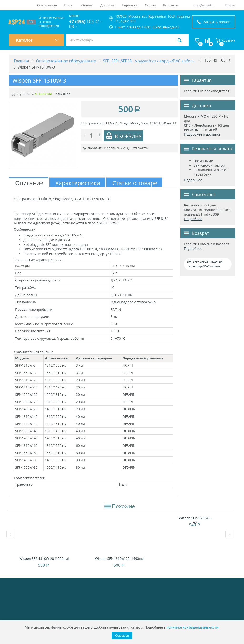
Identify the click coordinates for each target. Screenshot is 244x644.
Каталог (37, 40)
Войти (230, 5)
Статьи (150, 5)
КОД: (58, 94)
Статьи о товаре (135, 183)
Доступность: (23, 94)
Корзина (225, 40)
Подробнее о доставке (202, 134)
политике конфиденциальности (192, 627)
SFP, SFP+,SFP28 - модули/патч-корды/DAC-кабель (204, 264)
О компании (47, 5)
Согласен (122, 636)
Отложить (137, 148)
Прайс (69, 5)
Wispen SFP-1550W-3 (195, 518)
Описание (29, 183)
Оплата (87, 5)
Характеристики (78, 183)
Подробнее (193, 180)
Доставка (108, 5)
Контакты (171, 5)
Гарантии (130, 5)
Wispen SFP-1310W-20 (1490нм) (120, 558)
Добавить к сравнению (104, 148)
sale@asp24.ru (204, 5)
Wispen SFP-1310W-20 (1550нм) (44, 558)
